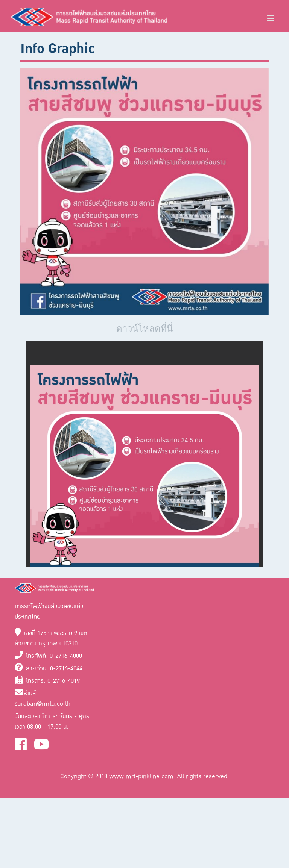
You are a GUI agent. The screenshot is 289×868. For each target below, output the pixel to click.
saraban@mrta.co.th (43, 704)
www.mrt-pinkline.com (142, 776)
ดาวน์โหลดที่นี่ (144, 329)
